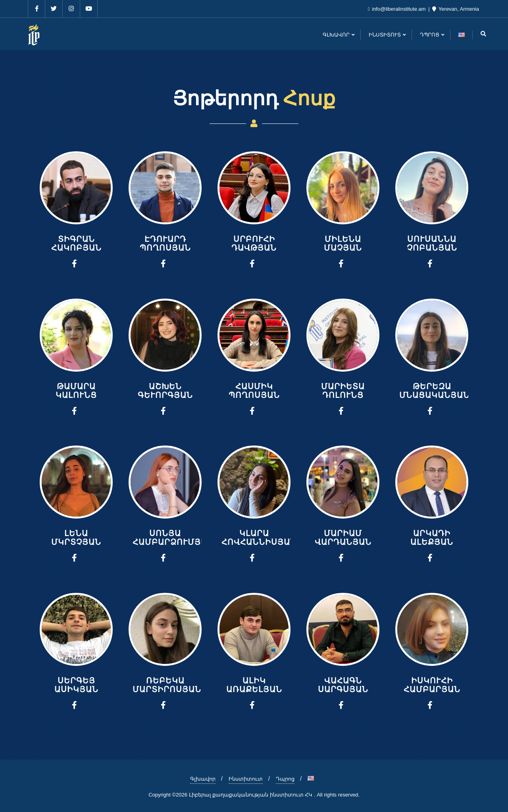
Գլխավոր (203, 779)
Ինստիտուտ (246, 779)
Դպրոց (285, 779)
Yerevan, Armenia (456, 9)
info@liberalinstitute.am (397, 9)
